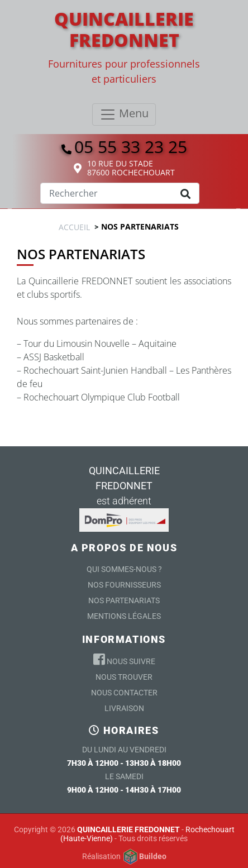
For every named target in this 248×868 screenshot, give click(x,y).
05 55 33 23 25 (124, 147)
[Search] (120, 193)
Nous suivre (124, 659)
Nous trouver (124, 677)
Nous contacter (124, 693)
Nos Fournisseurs (124, 585)
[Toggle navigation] (124, 115)
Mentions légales (124, 616)
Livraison (124, 708)
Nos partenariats (124, 600)
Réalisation (124, 857)
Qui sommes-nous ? (124, 569)
